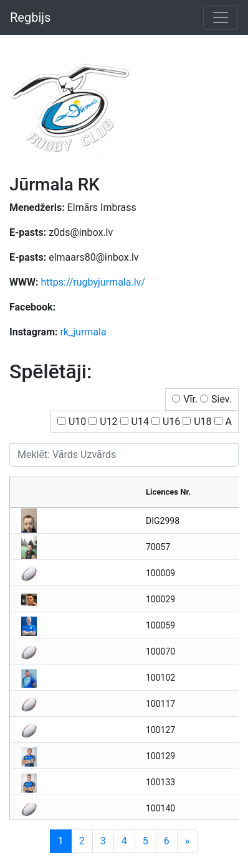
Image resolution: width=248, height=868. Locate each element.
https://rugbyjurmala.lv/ (93, 282)
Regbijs (30, 17)
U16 (171, 422)
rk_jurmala (83, 332)
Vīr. (190, 399)
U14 (140, 422)
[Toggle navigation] (221, 17)
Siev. (222, 399)
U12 (108, 422)
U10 (77, 422)
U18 (203, 422)
